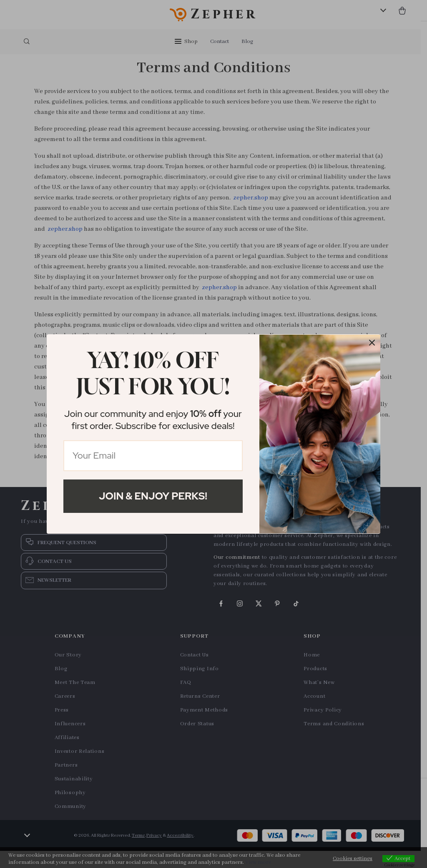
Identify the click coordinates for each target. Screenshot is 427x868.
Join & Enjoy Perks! (153, 496)
